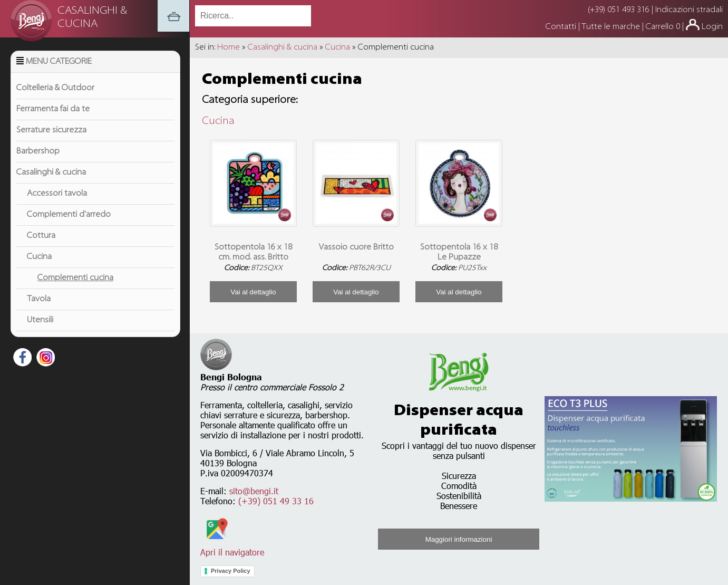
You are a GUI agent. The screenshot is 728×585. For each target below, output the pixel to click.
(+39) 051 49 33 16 (276, 501)
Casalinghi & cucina (51, 172)
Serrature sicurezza (51, 130)
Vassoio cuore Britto (356, 247)
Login (712, 27)
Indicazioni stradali (689, 10)
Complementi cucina (75, 278)
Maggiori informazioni (459, 539)
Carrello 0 (663, 27)
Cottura (41, 236)
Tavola (39, 299)
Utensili (40, 320)
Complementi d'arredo (69, 215)
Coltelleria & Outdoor (55, 88)
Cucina (39, 257)
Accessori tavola (57, 194)
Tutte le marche (612, 27)
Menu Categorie (59, 62)
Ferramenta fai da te (53, 109)
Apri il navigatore (232, 547)
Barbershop (38, 151)
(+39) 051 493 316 (619, 10)
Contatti (562, 27)
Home (229, 47)
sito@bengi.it (254, 491)
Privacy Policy (231, 571)
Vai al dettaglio (253, 292)
